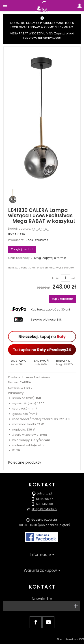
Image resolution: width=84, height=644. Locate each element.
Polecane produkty (25, 462)
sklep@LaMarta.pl (44, 509)
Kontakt (42, 587)
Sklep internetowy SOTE (70, 639)
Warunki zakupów (42, 570)
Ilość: (56, 278)
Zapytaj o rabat (22, 249)
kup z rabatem (62, 299)
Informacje (42, 555)
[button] (19, 363)
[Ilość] (65, 278)
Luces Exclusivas (36, 240)
